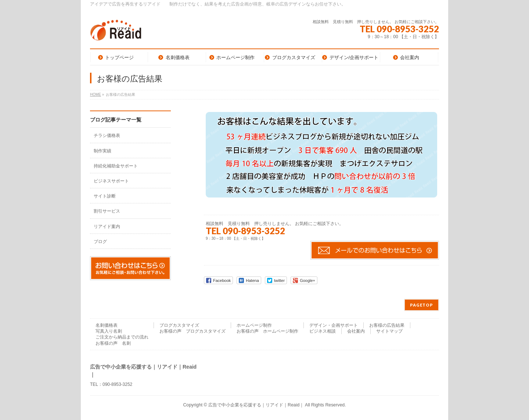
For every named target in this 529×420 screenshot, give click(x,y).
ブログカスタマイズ (179, 325)
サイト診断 (105, 196)
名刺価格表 (107, 325)
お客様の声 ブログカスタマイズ (192, 331)
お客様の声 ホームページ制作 (267, 331)
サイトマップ (389, 331)
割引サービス (107, 211)
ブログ (100, 242)
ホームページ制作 (254, 325)
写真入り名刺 (109, 331)
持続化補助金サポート (116, 166)
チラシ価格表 (107, 135)
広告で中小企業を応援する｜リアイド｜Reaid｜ (256, 405)
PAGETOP (422, 305)
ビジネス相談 (323, 331)
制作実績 (102, 151)
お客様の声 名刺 (113, 343)
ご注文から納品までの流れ (122, 337)
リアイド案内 (107, 227)
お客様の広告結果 (387, 325)
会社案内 (356, 331)
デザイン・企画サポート (334, 325)
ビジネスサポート (111, 181)
